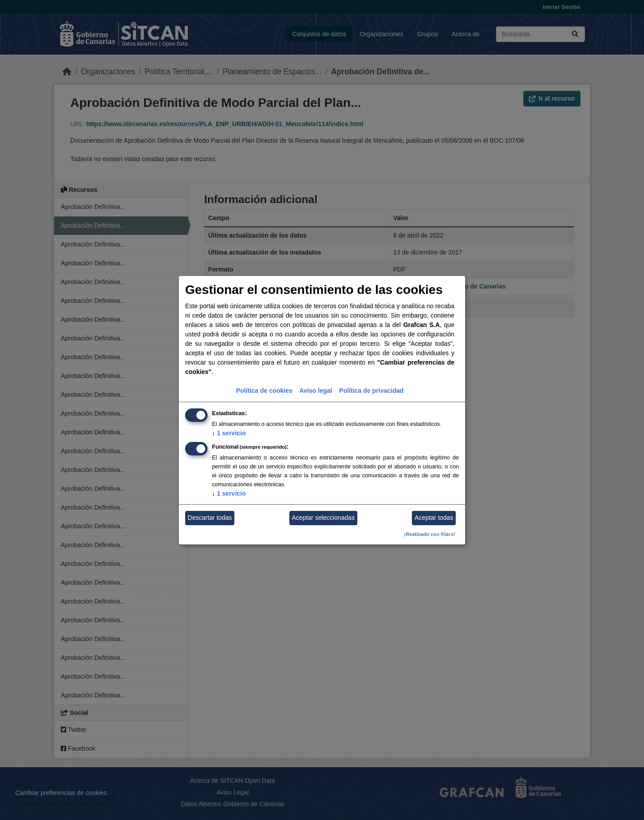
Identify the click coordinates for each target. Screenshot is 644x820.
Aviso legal (316, 391)
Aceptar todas (434, 518)
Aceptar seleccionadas (323, 518)
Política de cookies (264, 391)
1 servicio (229, 433)
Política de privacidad (371, 391)
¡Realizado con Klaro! (430, 534)
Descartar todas (210, 518)
